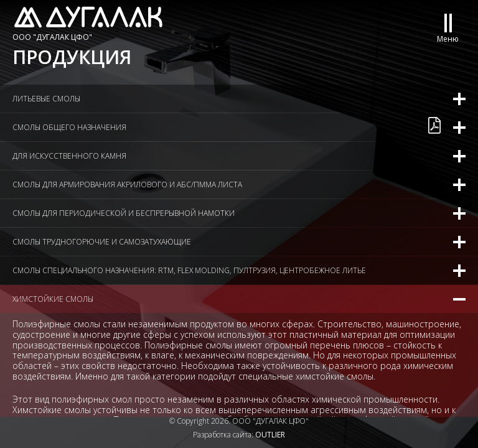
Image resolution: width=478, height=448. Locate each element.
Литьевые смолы (46, 99)
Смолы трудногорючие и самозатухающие (102, 242)
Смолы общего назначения (69, 127)
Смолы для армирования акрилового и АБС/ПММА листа (127, 184)
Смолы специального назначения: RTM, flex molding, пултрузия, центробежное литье (189, 270)
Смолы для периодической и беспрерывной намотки (124, 213)
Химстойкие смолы (53, 299)
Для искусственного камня (69, 156)
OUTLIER (270, 435)
